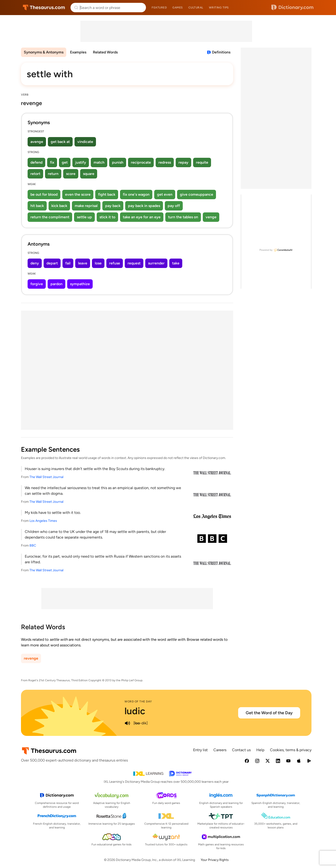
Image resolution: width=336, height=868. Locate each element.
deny (35, 263)
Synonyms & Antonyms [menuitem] (44, 52)
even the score (78, 194)
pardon (56, 284)
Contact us (241, 750)
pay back (113, 206)
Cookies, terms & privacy (291, 750)
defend (36, 162)
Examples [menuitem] (78, 52)
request (134, 263)
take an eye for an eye (142, 217)
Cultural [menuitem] (196, 8)
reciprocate (141, 162)
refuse (115, 263)
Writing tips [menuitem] (219, 8)
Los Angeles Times (43, 521)
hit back (37, 206)
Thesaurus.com (44, 8)
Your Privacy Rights (215, 860)
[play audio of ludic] (127, 723)
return (53, 174)
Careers (220, 750)
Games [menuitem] (178, 8)
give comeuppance (197, 194)
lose (98, 263)
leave (83, 263)
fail (68, 263)
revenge (31, 658)
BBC (33, 546)
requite (202, 162)
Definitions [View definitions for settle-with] (221, 52)
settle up (84, 217)
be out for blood (44, 194)
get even (165, 194)
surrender (156, 263)
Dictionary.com (292, 8)
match (99, 162)
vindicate (85, 142)
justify (81, 162)
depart (52, 263)
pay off (174, 206)
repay (183, 162)
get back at (60, 142)
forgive (37, 284)
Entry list (200, 750)
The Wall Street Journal (46, 477)
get (65, 162)
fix (52, 162)
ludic (135, 711)
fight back (107, 194)
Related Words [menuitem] (105, 52)
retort (35, 174)
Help (260, 750)
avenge (37, 142)
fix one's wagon (136, 194)
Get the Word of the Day (269, 713)
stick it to (107, 217)
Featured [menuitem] (159, 8)
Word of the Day (138, 702)
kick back (59, 206)
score (71, 174)
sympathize (80, 284)
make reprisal (86, 206)
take (176, 263)
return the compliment (50, 217)
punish (118, 162)
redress (165, 162)
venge (211, 217)
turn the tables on (183, 217)
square (89, 174)
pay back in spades (144, 206)
